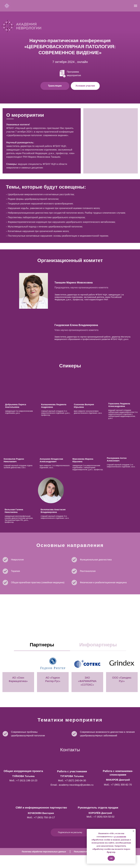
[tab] (42, 646)
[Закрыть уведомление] (134, 831)
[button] (85, 86)
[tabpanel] (70, 680)
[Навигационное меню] (136, 6)
